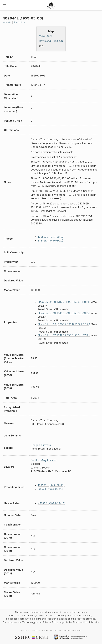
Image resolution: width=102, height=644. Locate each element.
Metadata (7, 22)
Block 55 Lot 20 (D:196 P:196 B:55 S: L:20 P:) (64, 324)
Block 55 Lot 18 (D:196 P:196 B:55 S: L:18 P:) (64, 302)
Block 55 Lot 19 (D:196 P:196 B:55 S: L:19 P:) (64, 313)
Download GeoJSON (51, 41)
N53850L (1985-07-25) (52, 503)
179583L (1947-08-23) (51, 237)
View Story (45, 36)
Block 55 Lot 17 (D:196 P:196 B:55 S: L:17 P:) (64, 335)
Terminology (20, 22)
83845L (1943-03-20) (50, 241)
